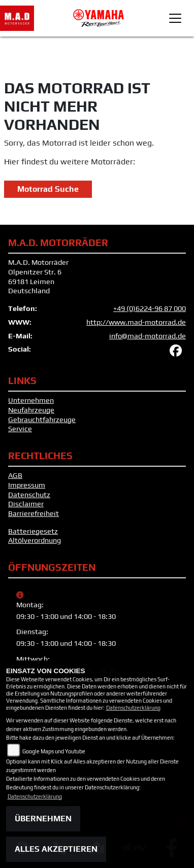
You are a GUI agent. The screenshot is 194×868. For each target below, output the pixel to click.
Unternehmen (31, 400)
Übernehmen (43, 819)
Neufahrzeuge (31, 410)
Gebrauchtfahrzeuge (42, 420)
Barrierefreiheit (34, 513)
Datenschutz (29, 495)
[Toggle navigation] (175, 18)
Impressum (27, 485)
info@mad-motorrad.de (148, 336)
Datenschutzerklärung (133, 708)
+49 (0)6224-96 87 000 (150, 308)
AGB (15, 475)
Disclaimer (26, 504)
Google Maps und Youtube (54, 751)
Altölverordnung (35, 540)
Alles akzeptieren (56, 849)
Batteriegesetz (33, 531)
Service (20, 429)
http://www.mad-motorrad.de (136, 322)
